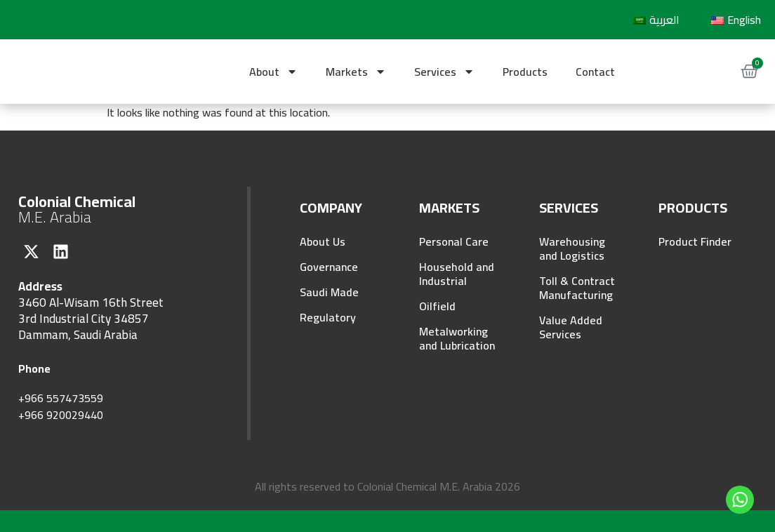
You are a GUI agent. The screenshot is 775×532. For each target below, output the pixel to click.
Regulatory (328, 317)
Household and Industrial (457, 274)
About (273, 72)
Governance (329, 267)
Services (444, 72)
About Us (323, 241)
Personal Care (454, 241)
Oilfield (437, 306)
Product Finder (695, 241)
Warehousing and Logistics (572, 248)
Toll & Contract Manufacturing (577, 288)
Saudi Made (329, 292)
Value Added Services (571, 327)
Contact (595, 72)
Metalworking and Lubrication (457, 338)
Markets (356, 72)
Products (525, 72)
